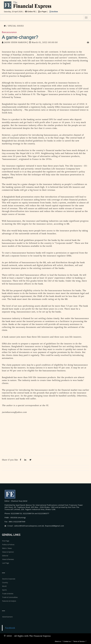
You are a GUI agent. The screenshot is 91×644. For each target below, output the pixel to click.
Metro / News (7, 548)
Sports (4, 590)
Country (5, 583)
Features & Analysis (9, 601)
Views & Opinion (8, 552)
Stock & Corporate (9, 579)
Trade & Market (8, 594)
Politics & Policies (8, 545)
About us (58, 641)
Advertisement (7, 617)
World (4, 586)
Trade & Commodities (10, 597)
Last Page (6, 563)
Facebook (10, 628)
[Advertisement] (45, 435)
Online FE (31, 12)
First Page (6, 541)
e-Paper (43, 12)
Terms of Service (79, 641)
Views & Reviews (8, 559)
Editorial (5, 556)
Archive (54, 12)
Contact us (67, 641)
